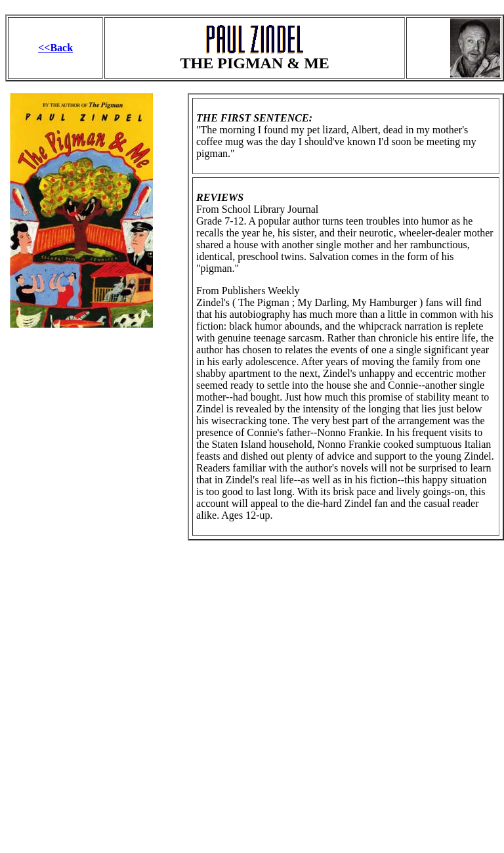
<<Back (55, 48)
